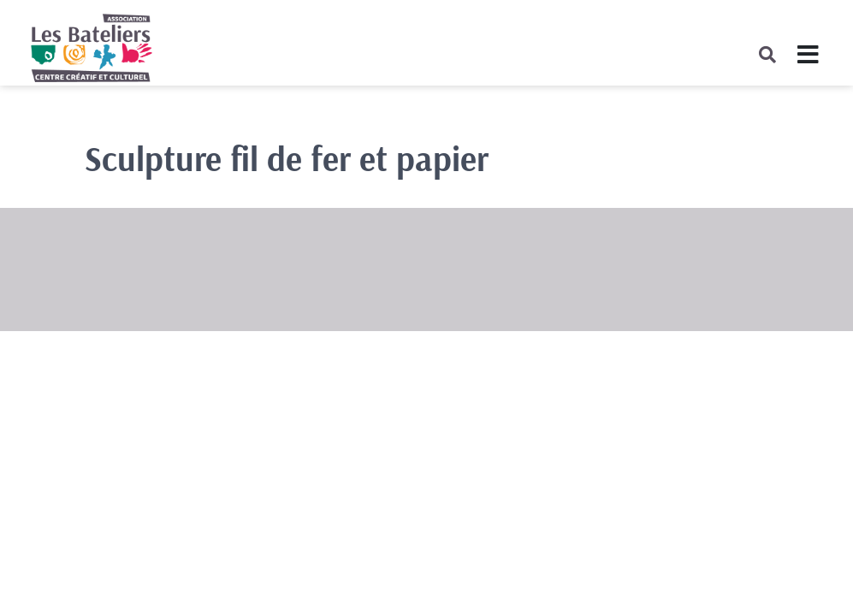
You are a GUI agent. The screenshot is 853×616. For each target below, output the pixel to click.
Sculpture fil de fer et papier (287, 158)
